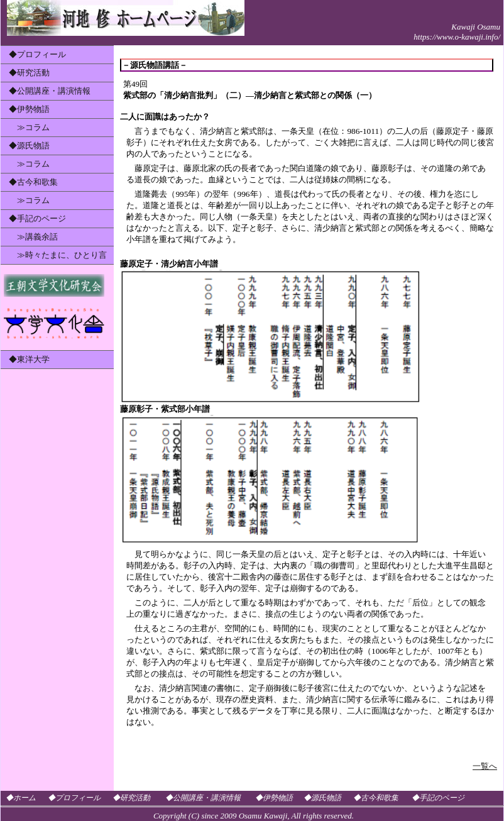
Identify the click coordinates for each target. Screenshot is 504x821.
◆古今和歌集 (33, 182)
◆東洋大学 (29, 359)
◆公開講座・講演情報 (50, 91)
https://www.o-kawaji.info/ (457, 37)
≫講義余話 (33, 237)
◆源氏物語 (29, 146)
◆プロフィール (37, 54)
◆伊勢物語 (29, 109)
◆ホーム (21, 798)
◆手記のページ (37, 218)
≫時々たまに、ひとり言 (58, 255)
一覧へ (485, 766)
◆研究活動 (29, 73)
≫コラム (29, 127)
